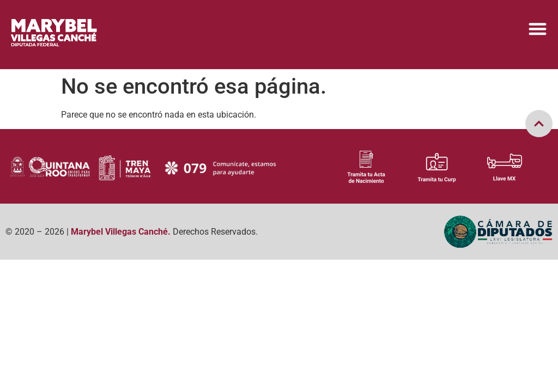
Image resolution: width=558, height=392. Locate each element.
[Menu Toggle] (538, 29)
